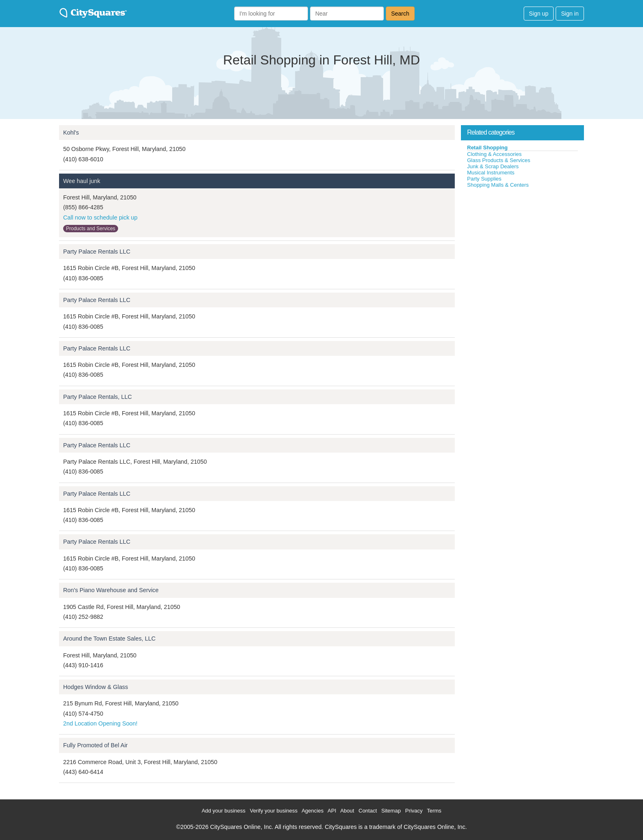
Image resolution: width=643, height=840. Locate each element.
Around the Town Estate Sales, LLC (109, 639)
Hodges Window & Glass (96, 687)
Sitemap (391, 811)
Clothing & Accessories (494, 154)
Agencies (312, 811)
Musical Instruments (491, 173)
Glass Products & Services (499, 160)
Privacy (414, 811)
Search (400, 14)
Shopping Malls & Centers (498, 185)
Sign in (570, 14)
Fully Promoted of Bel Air (95, 745)
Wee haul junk (82, 181)
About (347, 811)
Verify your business (274, 811)
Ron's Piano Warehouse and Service (111, 590)
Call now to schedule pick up (100, 217)
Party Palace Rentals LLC (97, 252)
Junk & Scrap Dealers (493, 166)
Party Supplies (484, 179)
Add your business (224, 811)
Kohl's (71, 133)
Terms (434, 811)
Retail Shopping (487, 148)
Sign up (539, 14)
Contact (368, 811)
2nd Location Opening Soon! (100, 723)
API (332, 811)
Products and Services (91, 229)
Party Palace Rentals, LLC (98, 397)
